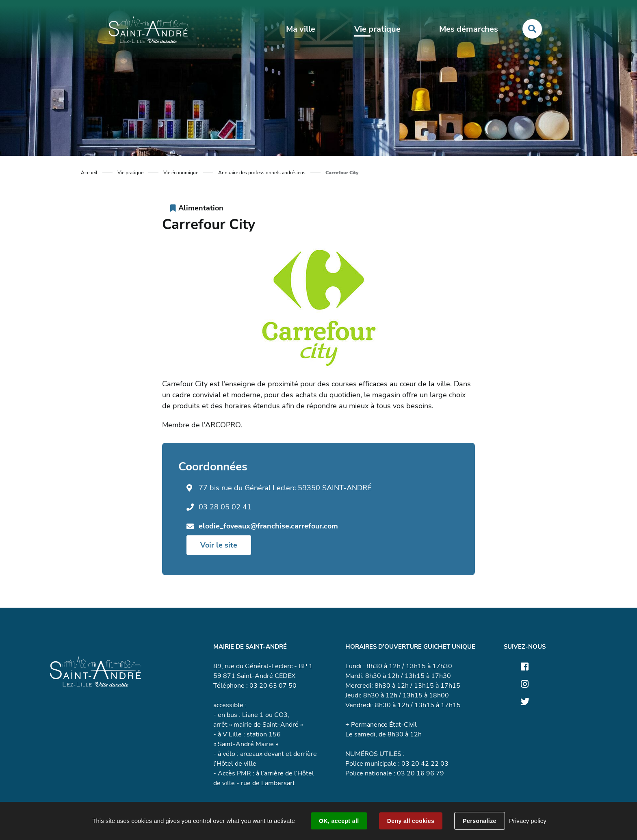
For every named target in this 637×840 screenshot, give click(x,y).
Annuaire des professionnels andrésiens (262, 173)
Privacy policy (528, 821)
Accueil (89, 173)
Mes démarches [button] (469, 29)
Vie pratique (130, 173)
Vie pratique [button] (377, 29)
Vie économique (181, 173)
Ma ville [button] (301, 29)
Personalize (479, 821)
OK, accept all (339, 821)
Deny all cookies (411, 821)
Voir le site (219, 545)
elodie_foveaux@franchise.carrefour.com (268, 526)
